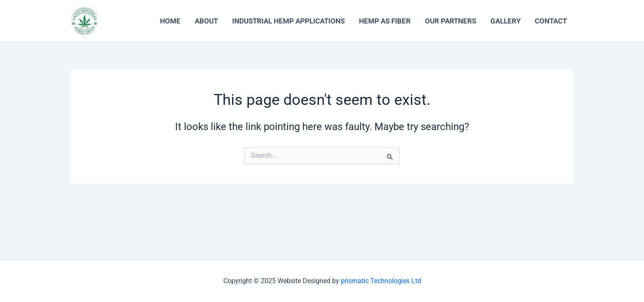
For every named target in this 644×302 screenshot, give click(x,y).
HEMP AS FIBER (385, 21)
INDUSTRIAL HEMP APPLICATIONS (288, 21)
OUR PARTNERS (450, 21)
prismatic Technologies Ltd (381, 281)
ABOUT (206, 21)
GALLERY (505, 21)
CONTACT (551, 21)
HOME (170, 21)
